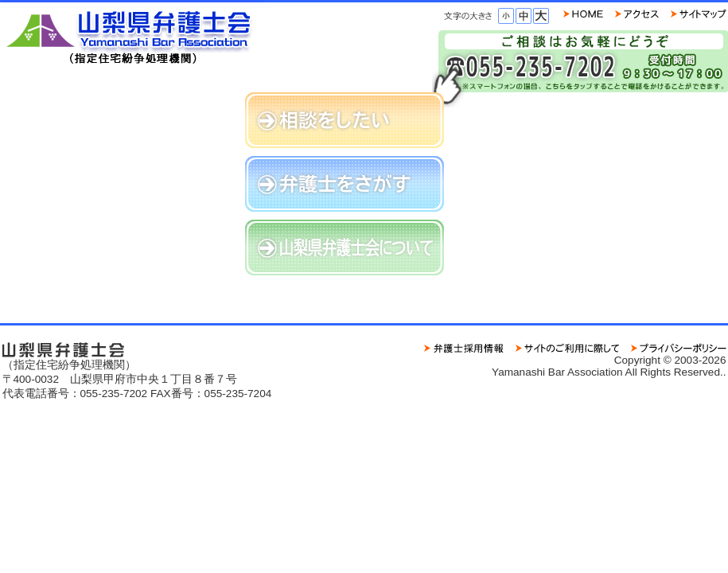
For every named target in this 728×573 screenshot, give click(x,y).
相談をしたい (345, 120)
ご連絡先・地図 (637, 14)
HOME (583, 14)
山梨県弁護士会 (134, 34)
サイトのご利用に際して (567, 348)
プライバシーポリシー (679, 348)
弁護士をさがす (345, 184)
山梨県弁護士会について (345, 248)
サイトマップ (699, 14)
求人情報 (464, 348)
